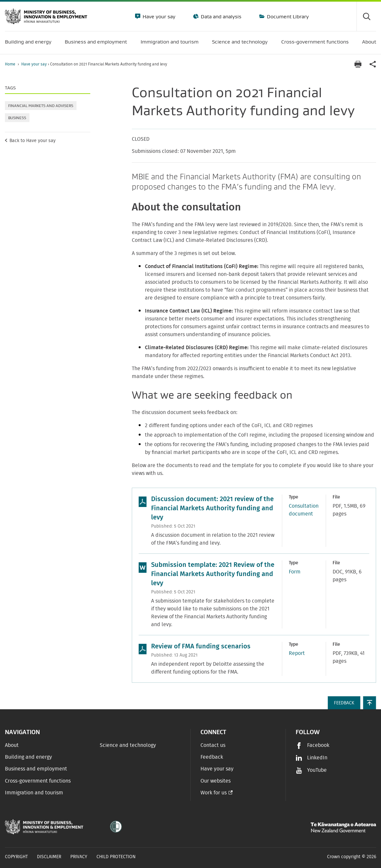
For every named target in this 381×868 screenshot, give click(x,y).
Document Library (287, 16)
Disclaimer (49, 857)
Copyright (16, 857)
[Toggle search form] (366, 16)
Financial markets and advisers (41, 106)
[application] (373, 64)
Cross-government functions (38, 781)
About (12, 745)
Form (295, 572)
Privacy (79, 857)
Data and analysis (220, 16)
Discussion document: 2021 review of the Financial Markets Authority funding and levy (212, 508)
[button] (370, 703)
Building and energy (28, 757)
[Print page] (358, 64)
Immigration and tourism (34, 793)
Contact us (213, 745)
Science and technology (128, 745)
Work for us (214, 793)
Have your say (158, 16)
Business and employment (36, 769)
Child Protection (116, 857)
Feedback (212, 757)
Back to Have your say (33, 141)
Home (10, 64)
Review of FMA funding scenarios (201, 646)
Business (17, 118)
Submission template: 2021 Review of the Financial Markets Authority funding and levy (213, 574)
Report (297, 653)
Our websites (216, 781)
